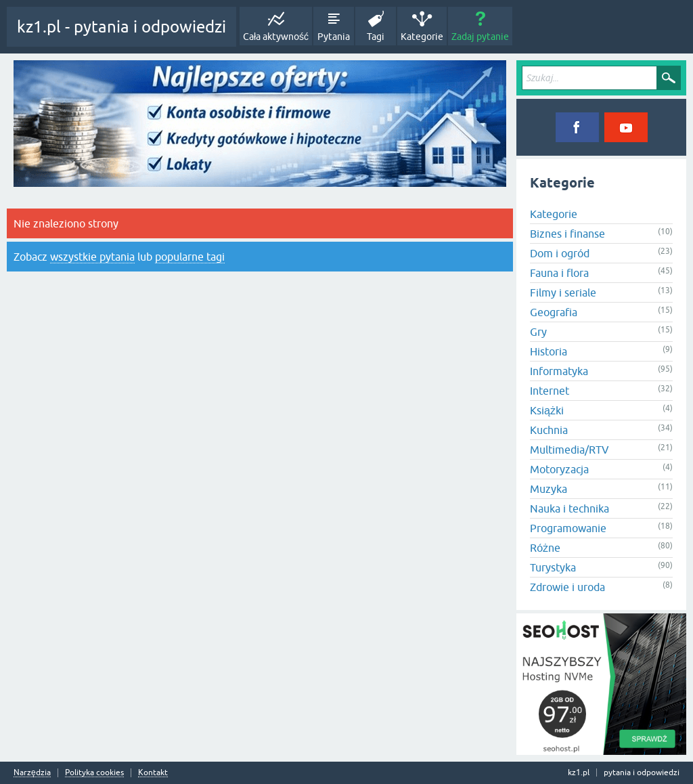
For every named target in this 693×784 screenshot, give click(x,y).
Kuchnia (549, 430)
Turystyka (553, 567)
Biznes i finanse (567, 234)
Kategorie (422, 37)
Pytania (334, 37)
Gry (538, 332)
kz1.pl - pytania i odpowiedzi (121, 27)
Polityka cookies (94, 773)
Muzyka (549, 489)
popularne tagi (190, 257)
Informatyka (559, 371)
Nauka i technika (569, 508)
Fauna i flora (559, 273)
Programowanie (568, 528)
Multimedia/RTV (569, 450)
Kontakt (153, 773)
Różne (545, 548)
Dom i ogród (560, 253)
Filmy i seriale (563, 292)
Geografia (554, 312)
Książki (547, 410)
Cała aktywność (276, 37)
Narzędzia (32, 773)
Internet (550, 391)
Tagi (376, 37)
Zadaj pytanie (480, 37)
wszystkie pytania (92, 257)
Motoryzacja (559, 469)
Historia (549, 351)
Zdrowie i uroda (567, 587)
